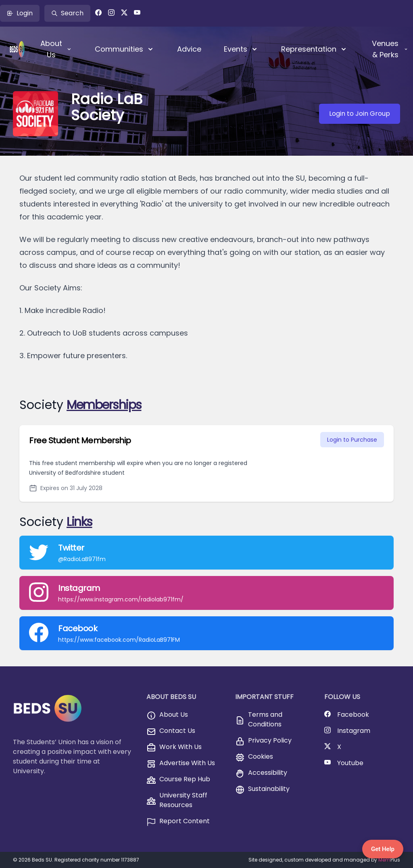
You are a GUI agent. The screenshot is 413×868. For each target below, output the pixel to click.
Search (67, 13)
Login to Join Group (360, 114)
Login (20, 13)
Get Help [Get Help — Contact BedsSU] (383, 849)
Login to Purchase (352, 440)
